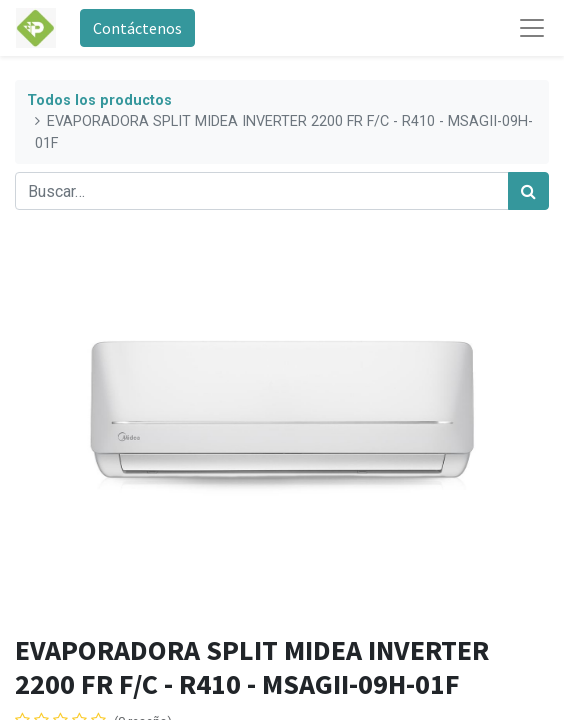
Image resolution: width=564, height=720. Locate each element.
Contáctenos (137, 28)
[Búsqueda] (528, 191)
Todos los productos (99, 100)
